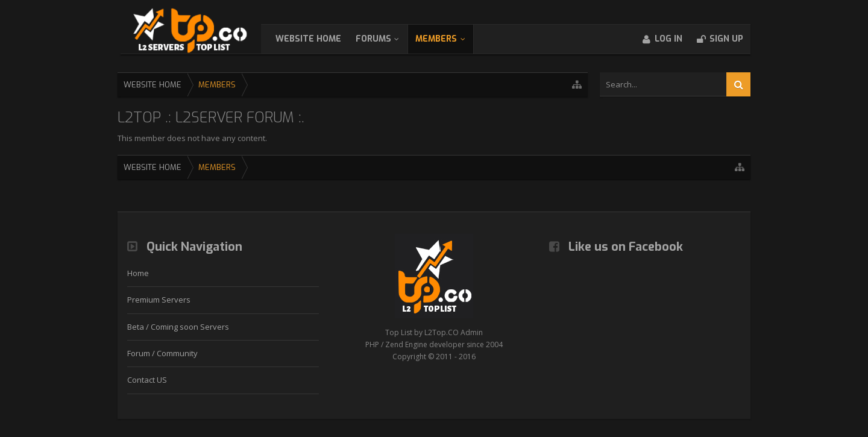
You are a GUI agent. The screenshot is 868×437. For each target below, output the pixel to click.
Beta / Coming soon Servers (178, 327)
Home (138, 273)
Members (448, 39)
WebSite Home (320, 39)
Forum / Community (162, 353)
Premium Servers (159, 300)
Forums (385, 39)
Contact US (147, 380)
